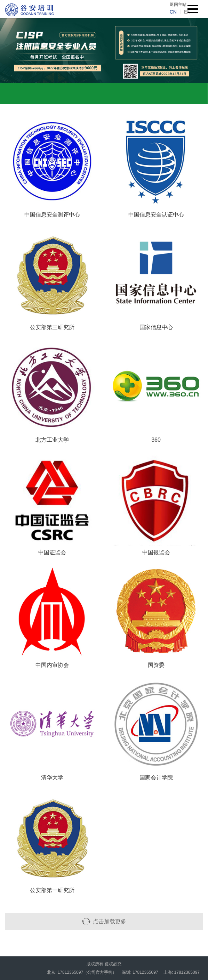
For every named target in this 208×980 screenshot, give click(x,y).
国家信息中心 (156, 327)
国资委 (156, 665)
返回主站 (178, 5)
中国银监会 (156, 552)
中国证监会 (52, 552)
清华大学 (52, 778)
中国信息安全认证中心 (156, 215)
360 (156, 440)
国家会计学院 (156, 778)
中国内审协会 (52, 665)
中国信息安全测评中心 (52, 215)
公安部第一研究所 (52, 890)
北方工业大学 (52, 440)
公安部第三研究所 (52, 327)
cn (173, 12)
